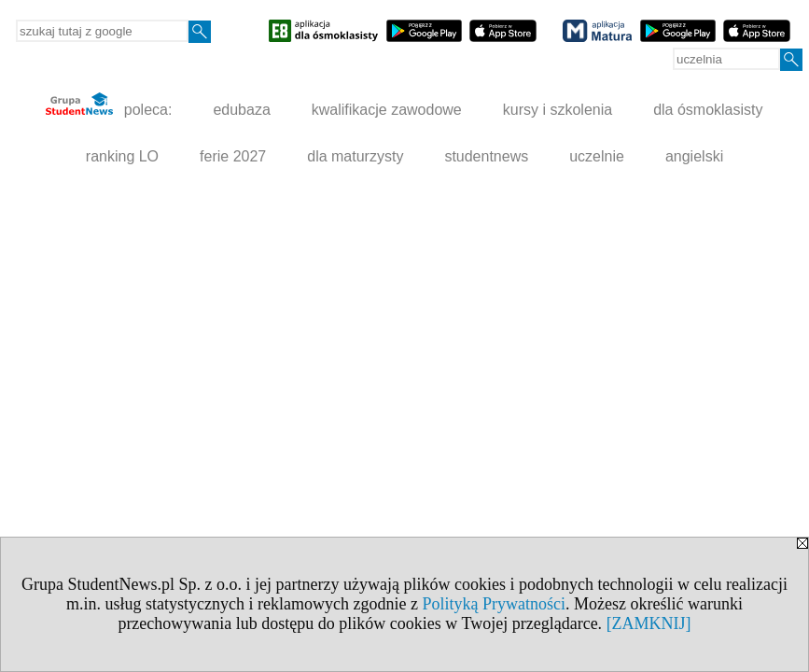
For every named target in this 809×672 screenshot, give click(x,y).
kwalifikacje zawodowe (387, 110)
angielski (694, 156)
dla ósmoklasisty (708, 110)
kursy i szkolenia (558, 110)
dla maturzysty (355, 156)
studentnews (486, 156)
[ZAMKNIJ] (649, 623)
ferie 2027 (233, 156)
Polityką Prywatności (494, 604)
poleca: (109, 105)
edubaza (241, 110)
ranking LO (122, 156)
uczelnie (597, 156)
